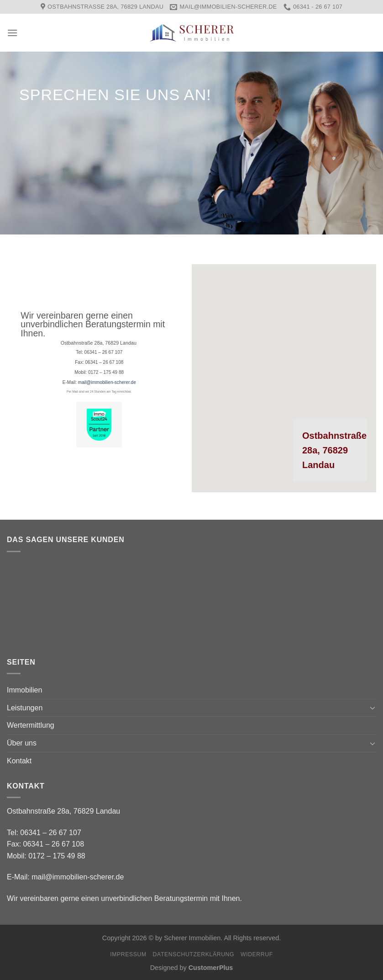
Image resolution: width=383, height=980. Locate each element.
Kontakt (19, 761)
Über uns (22, 743)
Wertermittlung (31, 725)
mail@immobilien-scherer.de (107, 382)
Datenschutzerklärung (194, 954)
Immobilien (24, 690)
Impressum (128, 954)
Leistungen (25, 708)
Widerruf (257, 954)
